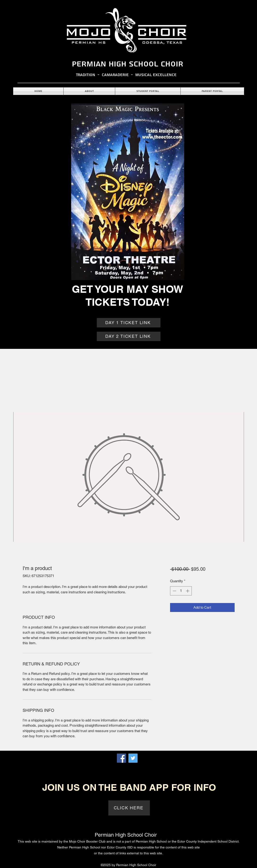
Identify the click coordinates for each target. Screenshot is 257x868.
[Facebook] (121, 758)
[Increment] (188, 591)
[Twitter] (133, 758)
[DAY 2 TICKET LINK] (129, 336)
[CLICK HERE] (129, 808)
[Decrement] (174, 591)
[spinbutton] (181, 591)
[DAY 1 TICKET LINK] (129, 323)
